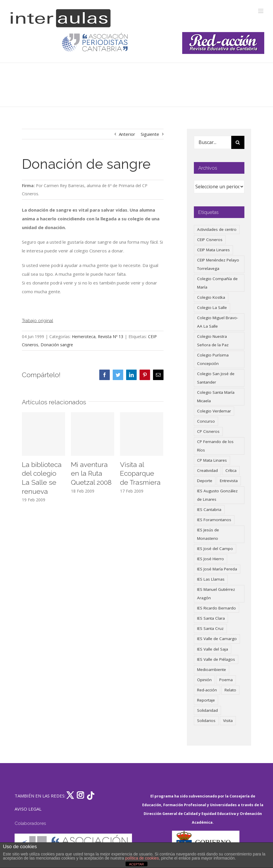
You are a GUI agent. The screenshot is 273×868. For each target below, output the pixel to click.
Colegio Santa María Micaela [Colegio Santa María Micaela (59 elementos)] (216, 397)
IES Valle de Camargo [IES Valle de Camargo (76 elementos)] (217, 639)
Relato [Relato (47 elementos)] (230, 690)
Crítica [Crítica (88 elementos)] (231, 470)
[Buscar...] (213, 142)
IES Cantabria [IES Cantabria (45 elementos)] (209, 509)
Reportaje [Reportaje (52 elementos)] (206, 700)
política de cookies (142, 858)
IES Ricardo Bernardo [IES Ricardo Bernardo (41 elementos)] (217, 608)
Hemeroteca (84, 337)
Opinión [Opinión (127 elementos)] (204, 680)
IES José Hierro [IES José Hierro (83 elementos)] (211, 559)
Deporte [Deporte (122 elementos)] (205, 481)
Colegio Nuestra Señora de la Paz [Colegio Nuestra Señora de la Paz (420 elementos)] (213, 341)
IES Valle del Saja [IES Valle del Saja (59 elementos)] (213, 649)
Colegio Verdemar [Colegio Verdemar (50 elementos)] (214, 411)
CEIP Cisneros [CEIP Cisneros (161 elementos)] (210, 240)
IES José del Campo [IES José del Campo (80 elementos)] (215, 549)
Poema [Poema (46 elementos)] (226, 680)
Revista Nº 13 (111, 337)
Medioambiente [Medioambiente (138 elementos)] (212, 670)
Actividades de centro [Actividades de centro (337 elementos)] (217, 229)
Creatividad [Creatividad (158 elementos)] (207, 470)
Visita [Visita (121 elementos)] (228, 721)
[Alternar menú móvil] (261, 11)
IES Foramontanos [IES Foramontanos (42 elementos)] (214, 520)
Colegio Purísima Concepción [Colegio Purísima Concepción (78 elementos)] (213, 359)
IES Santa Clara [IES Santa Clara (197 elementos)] (211, 618)
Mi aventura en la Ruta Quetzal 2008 (91, 473)
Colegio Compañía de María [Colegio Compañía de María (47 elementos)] (217, 283)
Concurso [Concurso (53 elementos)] (206, 421)
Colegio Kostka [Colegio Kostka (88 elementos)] (211, 297)
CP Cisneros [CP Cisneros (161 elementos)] (208, 431)
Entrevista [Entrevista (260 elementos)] (229, 481)
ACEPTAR (136, 864)
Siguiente (150, 134)
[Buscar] (238, 142)
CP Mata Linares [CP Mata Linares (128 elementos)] (212, 460)
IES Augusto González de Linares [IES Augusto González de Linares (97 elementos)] (217, 495)
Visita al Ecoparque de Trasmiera (140, 473)
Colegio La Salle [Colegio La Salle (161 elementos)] (212, 308)
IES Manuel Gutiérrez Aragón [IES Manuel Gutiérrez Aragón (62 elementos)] (216, 594)
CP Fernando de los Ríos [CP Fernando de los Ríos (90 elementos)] (215, 446)
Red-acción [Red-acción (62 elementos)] (207, 690)
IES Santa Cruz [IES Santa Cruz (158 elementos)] (210, 628)
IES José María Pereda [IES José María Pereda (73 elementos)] (217, 569)
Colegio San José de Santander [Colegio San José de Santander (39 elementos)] (216, 378)
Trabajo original (38, 320)
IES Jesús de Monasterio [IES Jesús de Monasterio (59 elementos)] (208, 534)
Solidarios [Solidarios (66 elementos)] (206, 721)
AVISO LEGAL (28, 809)
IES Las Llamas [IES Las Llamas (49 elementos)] (211, 579)
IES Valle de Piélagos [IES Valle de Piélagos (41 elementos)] (216, 659)
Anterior (127, 134)
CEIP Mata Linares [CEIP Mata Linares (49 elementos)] (213, 250)
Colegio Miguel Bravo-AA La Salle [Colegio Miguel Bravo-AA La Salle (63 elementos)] (218, 322)
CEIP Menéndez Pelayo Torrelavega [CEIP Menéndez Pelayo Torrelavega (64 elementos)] (218, 264)
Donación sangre (57, 345)
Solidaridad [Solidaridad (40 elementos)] (207, 710)
